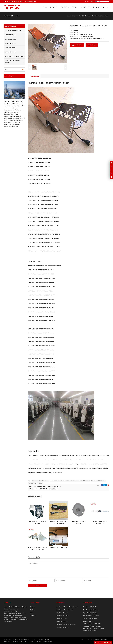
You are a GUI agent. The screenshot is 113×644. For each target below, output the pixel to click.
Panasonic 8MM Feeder (83, 481)
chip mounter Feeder (54, 481)
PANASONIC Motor (10, 48)
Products (32, 610)
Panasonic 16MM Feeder (39, 481)
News (32, 613)
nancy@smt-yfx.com (93, 610)
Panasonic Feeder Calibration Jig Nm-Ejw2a (49, 486)
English (98, 1)
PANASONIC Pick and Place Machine (13, 62)
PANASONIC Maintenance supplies (14, 56)
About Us (33, 607)
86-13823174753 (94, 616)
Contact (91, 1)
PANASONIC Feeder (60, 456)
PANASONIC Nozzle (10, 35)
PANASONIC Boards (10, 52)
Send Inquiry (77, 45)
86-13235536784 (92, 613)
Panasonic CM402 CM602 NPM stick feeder (46, 489)
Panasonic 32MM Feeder (68, 481)
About (87, 1)
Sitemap (97, 640)
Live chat (92, 45)
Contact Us (33, 616)
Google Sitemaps (105, 640)
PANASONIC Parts (46, 158)
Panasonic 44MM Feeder (98, 481)
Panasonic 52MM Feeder (35, 483)
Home (45, 7)
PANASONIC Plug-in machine (13, 30)
